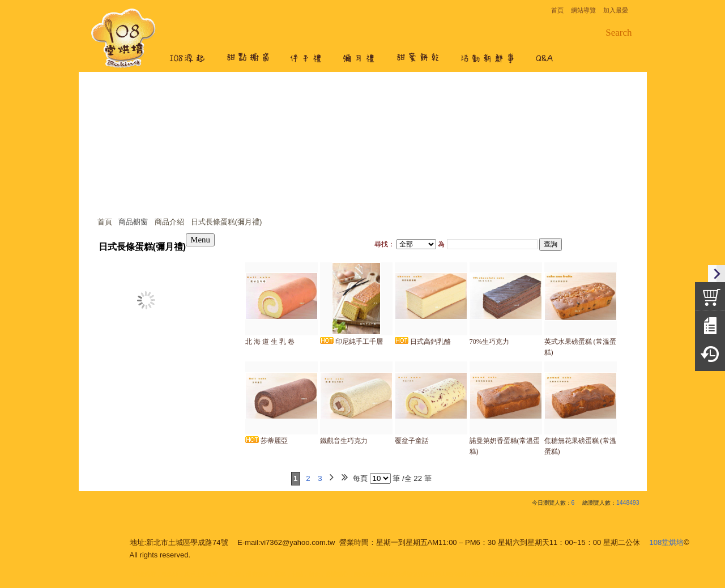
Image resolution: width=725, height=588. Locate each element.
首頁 (105, 222)
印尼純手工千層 (351, 342)
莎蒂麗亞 (266, 441)
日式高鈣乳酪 (423, 342)
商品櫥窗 (133, 222)
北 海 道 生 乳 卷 (270, 342)
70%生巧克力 (490, 342)
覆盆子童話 (412, 441)
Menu (200, 240)
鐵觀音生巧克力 (344, 441)
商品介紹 (169, 222)
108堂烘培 (667, 542)
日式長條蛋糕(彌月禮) (227, 222)
